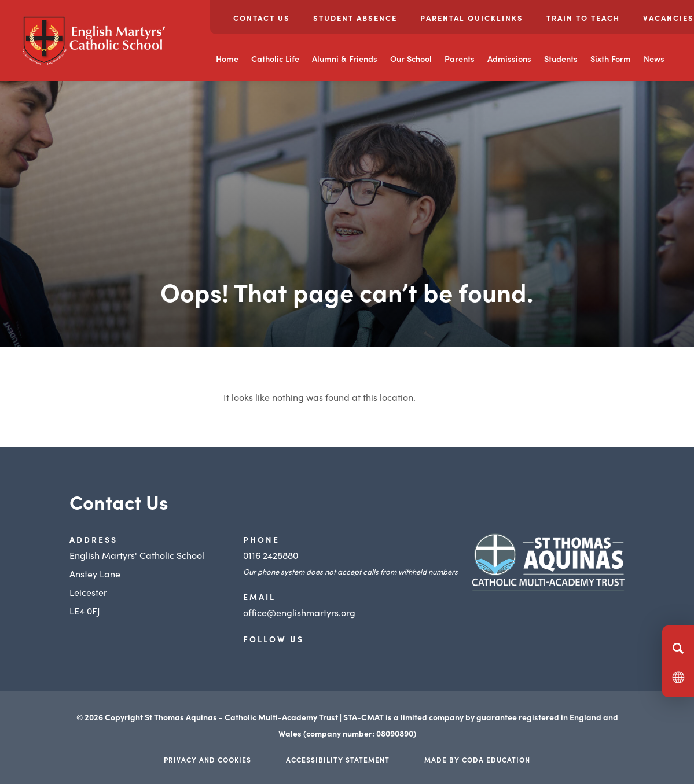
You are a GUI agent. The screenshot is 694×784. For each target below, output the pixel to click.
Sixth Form (611, 58)
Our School (411, 58)
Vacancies (669, 18)
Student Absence (355, 18)
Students (561, 58)
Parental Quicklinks (472, 18)
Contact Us (262, 18)
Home (227, 58)
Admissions (509, 58)
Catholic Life (275, 58)
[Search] (678, 648)
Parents (460, 58)
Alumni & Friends (345, 58)
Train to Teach (583, 18)
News (654, 58)
